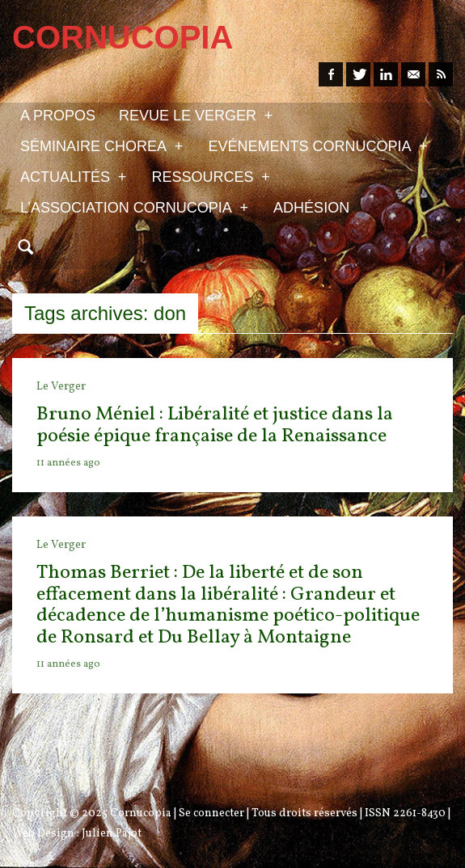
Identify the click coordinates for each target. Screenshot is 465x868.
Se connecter (211, 813)
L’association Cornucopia (134, 207)
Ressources (210, 176)
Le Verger (61, 387)
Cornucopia (141, 813)
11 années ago (68, 463)
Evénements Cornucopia (317, 145)
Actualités (73, 176)
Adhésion (311, 208)
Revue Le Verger (196, 115)
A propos (58, 116)
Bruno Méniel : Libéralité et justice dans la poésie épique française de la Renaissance (215, 425)
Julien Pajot (112, 834)
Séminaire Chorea (101, 145)
